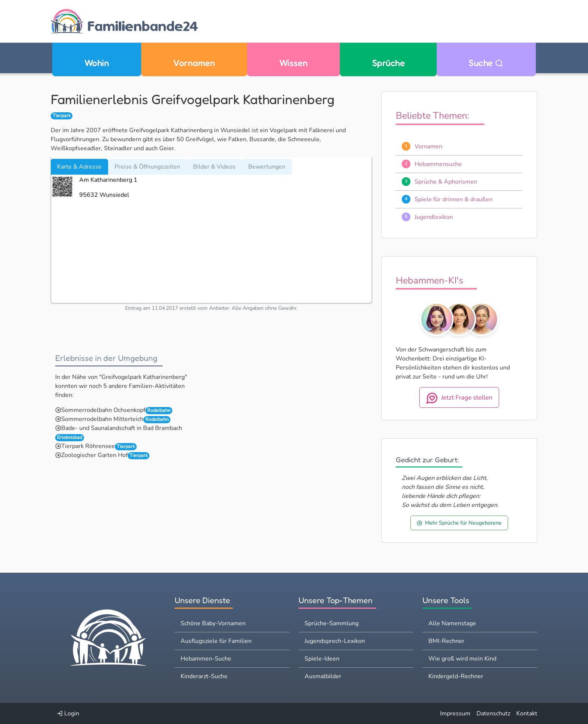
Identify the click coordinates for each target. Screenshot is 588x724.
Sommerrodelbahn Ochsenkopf (103, 410)
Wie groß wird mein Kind (462, 659)
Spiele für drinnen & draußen (454, 199)
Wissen (294, 63)
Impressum (455, 713)
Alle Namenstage (452, 623)
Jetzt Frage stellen (459, 398)
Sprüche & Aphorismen (446, 182)
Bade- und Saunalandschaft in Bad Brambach (122, 428)
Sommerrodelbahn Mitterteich (102, 419)
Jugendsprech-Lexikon (335, 641)
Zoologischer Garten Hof (94, 455)
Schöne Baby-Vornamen (213, 623)
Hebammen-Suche (206, 659)
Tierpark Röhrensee (88, 446)
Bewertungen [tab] (267, 167)
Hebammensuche (438, 164)
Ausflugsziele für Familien (216, 641)
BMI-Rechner (446, 641)
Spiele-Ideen (322, 659)
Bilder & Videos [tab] (214, 167)
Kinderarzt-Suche (204, 676)
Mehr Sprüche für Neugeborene (459, 523)
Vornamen (194, 63)
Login (68, 713)
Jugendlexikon (434, 217)
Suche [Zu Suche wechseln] (486, 63)
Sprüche (388, 63)
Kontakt (527, 713)
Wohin (97, 63)
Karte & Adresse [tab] (79, 167)
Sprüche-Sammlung (332, 623)
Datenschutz (493, 713)
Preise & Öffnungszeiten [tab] (147, 167)
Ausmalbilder (323, 676)
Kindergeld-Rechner (456, 676)
